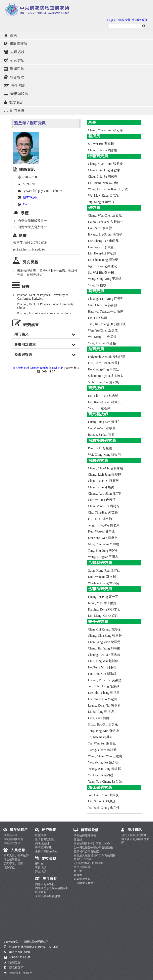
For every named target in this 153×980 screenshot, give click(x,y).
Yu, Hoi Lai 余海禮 (101, 775)
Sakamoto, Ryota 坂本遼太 (106, 376)
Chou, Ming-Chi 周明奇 (104, 506)
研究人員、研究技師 (16, 856)
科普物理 (14, 77)
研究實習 (41, 892)
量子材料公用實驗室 (86, 852)
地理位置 (124, 20)
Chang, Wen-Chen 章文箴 (105, 215)
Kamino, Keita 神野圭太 (104, 609)
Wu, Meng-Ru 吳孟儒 (102, 337)
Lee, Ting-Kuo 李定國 (103, 699)
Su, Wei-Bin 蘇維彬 (101, 144)
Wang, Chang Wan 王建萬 (105, 756)
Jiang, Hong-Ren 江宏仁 (104, 571)
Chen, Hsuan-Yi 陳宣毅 (103, 481)
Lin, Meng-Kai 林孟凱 (103, 616)
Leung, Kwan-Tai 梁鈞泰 (104, 705)
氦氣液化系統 (82, 879)
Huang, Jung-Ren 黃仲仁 (104, 422)
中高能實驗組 (43, 847)
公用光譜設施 (82, 867)
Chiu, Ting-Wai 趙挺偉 (103, 661)
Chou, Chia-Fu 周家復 (103, 150)
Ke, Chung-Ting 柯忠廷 (104, 369)
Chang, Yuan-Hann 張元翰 (105, 130)
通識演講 (41, 872)
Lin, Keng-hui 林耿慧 (102, 253)
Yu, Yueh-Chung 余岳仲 (104, 808)
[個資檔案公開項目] (21, 973)
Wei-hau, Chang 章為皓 (104, 583)
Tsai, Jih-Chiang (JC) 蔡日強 (107, 324)
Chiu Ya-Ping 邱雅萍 (102, 500)
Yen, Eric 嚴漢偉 (99, 408)
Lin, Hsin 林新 (98, 318)
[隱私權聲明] (16, 968)
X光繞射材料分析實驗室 (88, 863)
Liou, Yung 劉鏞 (99, 718)
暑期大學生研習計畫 (48, 896)
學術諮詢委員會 (13, 839)
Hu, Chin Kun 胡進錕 (102, 674)
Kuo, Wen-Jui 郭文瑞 (102, 577)
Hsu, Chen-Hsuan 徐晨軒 (105, 363)
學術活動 (14, 69)
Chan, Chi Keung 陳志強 (104, 629)
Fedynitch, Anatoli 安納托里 (107, 357)
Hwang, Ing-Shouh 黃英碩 (105, 234)
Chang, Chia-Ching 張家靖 (106, 468)
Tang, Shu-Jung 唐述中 (103, 551)
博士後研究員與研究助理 (135, 841)
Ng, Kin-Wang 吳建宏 (103, 266)
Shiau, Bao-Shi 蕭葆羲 (103, 724)
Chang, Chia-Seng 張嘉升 (105, 636)
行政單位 (9, 868)
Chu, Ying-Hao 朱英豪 (103, 512)
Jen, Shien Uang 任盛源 (104, 686)
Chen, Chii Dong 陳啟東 (104, 170)
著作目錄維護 (40, 368)
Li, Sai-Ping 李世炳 (101, 712)
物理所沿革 (11, 835)
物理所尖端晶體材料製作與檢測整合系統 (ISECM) (95, 857)
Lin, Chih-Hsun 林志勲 (103, 396)
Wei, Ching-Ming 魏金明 (104, 455)
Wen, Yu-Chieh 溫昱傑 (103, 330)
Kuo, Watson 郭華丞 (102, 531)
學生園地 (15, 86)
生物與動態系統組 (46, 851)
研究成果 (41, 835)
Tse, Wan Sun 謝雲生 (102, 743)
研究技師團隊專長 (85, 836)
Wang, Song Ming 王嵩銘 (105, 279)
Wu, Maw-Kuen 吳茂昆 (103, 196)
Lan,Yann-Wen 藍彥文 (103, 538)
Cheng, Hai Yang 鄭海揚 (104, 648)
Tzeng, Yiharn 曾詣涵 (102, 750)
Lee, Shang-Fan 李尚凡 (103, 241)
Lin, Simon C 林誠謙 (102, 801)
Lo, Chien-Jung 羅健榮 (103, 260)
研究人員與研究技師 (134, 835)
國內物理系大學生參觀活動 (52, 888)
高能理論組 (42, 843)
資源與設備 (16, 94)
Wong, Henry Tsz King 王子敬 (108, 189)
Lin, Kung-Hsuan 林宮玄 (104, 402)
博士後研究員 (12, 860)
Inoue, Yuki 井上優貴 (102, 603)
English (112, 20)
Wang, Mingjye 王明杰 (103, 557)
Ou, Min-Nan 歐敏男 (102, 428)
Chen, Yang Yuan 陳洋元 (104, 642)
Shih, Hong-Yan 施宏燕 (103, 382)
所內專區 (14, 111)
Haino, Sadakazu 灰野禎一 (106, 222)
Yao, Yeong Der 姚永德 (103, 762)
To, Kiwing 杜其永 (101, 737)
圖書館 (78, 840)
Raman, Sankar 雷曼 (101, 435)
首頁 (10, 35)
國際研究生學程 (45, 884)
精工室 (78, 871)
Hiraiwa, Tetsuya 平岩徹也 (106, 311)
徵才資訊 (14, 102)
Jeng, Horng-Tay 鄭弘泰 (104, 525)
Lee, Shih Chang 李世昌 (104, 693)
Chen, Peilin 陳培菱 (101, 487)
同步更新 (58, 368)
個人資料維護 (21, 368)
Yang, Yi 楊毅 (97, 285)
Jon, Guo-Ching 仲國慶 (103, 795)
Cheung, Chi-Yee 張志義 (104, 655)
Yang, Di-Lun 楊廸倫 (102, 343)
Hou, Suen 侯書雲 (100, 228)
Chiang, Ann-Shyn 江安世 (105, 493)
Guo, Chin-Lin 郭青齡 (103, 305)
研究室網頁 (31, 197)
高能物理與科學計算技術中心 (92, 844)
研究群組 (14, 60)
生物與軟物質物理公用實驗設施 (93, 848)
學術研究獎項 (12, 843)
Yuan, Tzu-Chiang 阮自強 (105, 782)
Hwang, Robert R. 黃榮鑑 (105, 680)
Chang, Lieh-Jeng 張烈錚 (105, 475)
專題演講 (41, 868)
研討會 (39, 864)
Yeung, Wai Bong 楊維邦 (104, 769)
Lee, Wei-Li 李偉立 (101, 247)
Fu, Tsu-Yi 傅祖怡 (100, 519)
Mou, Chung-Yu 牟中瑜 (104, 544)
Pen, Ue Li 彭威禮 (100, 448)
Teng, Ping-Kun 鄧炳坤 (103, 731)
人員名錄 (14, 52)
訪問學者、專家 (13, 864)
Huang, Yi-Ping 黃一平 (103, 597)
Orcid (26, 204)
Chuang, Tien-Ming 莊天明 (106, 299)
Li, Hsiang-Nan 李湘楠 (103, 183)
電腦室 (78, 875)
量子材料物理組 (45, 839)
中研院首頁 (140, 20)
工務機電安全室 (83, 883)
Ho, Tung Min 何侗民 (102, 667)
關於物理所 (16, 44)
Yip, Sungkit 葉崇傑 (101, 202)
